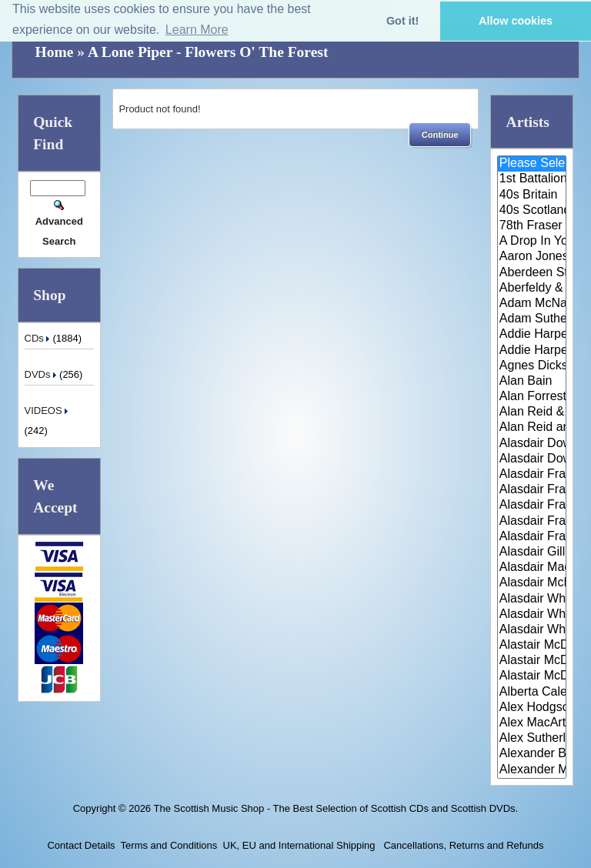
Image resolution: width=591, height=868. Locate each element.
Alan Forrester (532, 397)
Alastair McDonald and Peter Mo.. (532, 661)
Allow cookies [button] (516, 21)
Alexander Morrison (532, 770)
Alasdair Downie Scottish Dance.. (532, 459)
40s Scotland (532, 211)
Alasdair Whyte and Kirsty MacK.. (532, 630)
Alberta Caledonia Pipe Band (532, 693)
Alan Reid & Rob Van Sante (532, 412)
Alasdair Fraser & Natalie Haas (532, 522)
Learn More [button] (197, 30)
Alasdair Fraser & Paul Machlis (532, 537)
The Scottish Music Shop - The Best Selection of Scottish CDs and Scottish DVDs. (336, 808)
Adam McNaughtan (532, 304)
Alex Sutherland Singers (532, 739)
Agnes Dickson (532, 366)
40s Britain (532, 195)
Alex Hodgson (532, 708)
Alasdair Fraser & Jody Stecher (532, 490)
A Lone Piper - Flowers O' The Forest (208, 52)
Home (55, 52)
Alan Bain (532, 382)
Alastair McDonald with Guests (532, 676)
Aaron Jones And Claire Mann (532, 257)
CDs (39, 338)
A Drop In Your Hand (532, 242)
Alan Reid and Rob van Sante (532, 428)
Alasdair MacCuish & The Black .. (532, 568)
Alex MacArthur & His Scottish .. (532, 723)
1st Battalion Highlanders (532, 179)
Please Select (532, 164)
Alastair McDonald (532, 646)
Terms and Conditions (169, 845)
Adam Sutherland (532, 319)
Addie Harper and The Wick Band (532, 335)
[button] (440, 135)
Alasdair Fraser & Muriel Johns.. (532, 506)
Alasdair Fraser (532, 475)
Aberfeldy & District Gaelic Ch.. (532, 289)
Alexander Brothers (532, 754)
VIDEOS (48, 411)
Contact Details (81, 845)
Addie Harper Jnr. (532, 351)
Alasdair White (532, 599)
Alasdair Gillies (532, 553)
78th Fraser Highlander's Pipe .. (532, 226)
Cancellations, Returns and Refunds (462, 845)
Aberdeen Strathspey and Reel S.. (532, 273)
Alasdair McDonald (532, 583)
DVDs (42, 374)
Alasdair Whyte (532, 615)
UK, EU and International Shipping (299, 845)
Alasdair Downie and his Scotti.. (532, 444)
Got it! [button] (402, 21)
